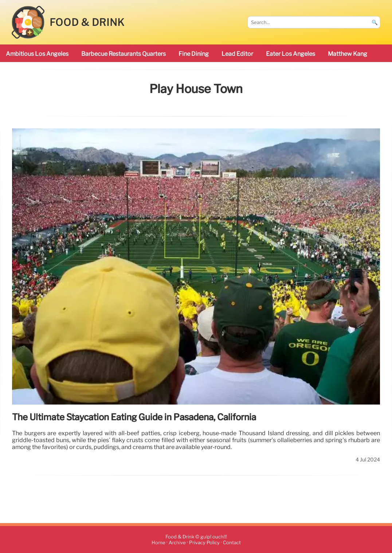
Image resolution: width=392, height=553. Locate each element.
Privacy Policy (204, 543)
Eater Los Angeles (291, 54)
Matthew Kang (348, 54)
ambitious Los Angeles (37, 54)
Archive (177, 543)
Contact (232, 543)
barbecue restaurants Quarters (124, 54)
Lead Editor (237, 54)
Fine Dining (194, 54)
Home (158, 543)
